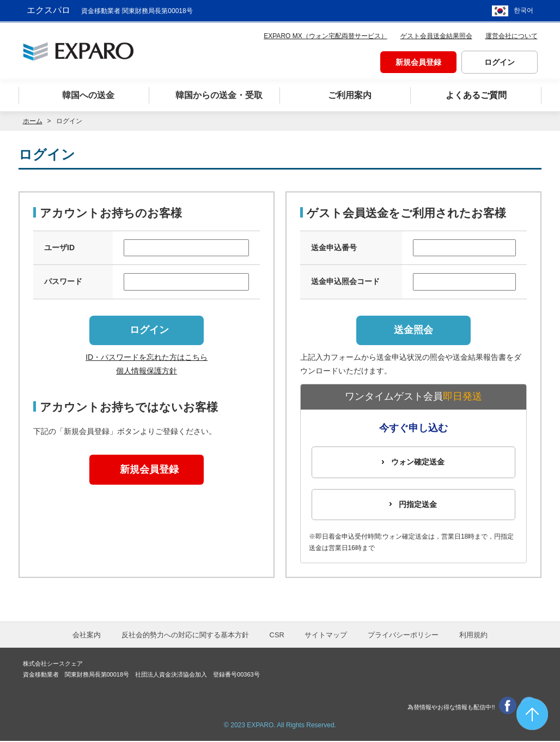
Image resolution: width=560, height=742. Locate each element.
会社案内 (87, 635)
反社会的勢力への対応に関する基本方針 (185, 635)
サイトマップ (326, 635)
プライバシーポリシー (403, 635)
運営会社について (512, 36)
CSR (277, 635)
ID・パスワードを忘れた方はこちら (147, 358)
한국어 (524, 11)
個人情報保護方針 (147, 372)
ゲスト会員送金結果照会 (436, 36)
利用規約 (473, 635)
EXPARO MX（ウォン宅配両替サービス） (325, 36)
